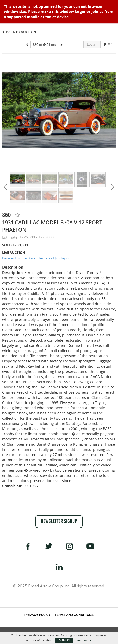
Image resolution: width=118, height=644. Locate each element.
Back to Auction (21, 32)
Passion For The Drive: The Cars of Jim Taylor (36, 258)
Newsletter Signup (59, 521)
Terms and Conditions (74, 615)
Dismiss (64, 640)
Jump (108, 44)
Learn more (83, 640)
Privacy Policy (38, 615)
